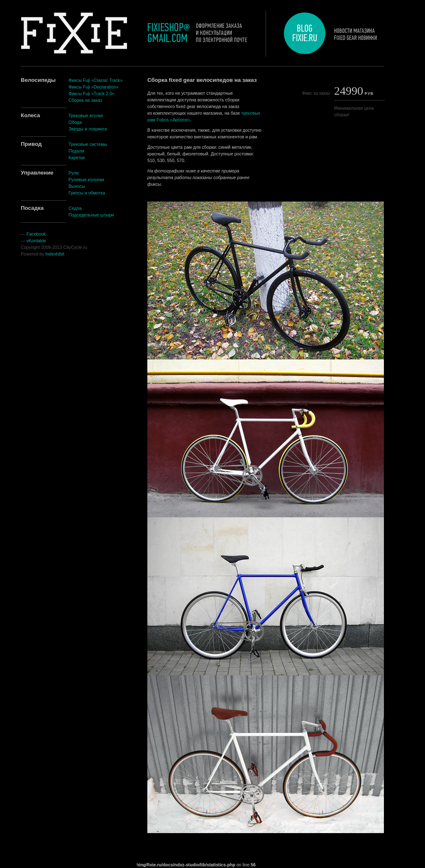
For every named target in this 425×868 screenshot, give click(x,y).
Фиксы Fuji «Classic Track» (95, 80)
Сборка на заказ (85, 100)
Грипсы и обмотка (87, 193)
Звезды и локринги (88, 129)
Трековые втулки (86, 116)
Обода (75, 122)
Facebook (36, 234)
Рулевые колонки (86, 180)
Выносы (77, 186)
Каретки (77, 157)
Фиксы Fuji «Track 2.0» (92, 93)
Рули (73, 173)
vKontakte (36, 241)
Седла (75, 208)
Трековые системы (88, 144)
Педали (76, 151)
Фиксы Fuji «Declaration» (94, 87)
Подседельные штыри (91, 215)
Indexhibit (55, 254)
